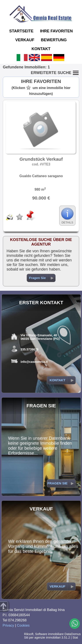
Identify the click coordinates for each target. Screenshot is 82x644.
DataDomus (73, 634)
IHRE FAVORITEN (56, 31)
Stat (75, 637)
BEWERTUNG (54, 40)
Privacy (8, 625)
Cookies (23, 625)
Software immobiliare (49, 634)
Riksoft (29, 634)
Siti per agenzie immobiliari (42, 637)
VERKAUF (25, 40)
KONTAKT (41, 49)
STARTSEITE (21, 31)
